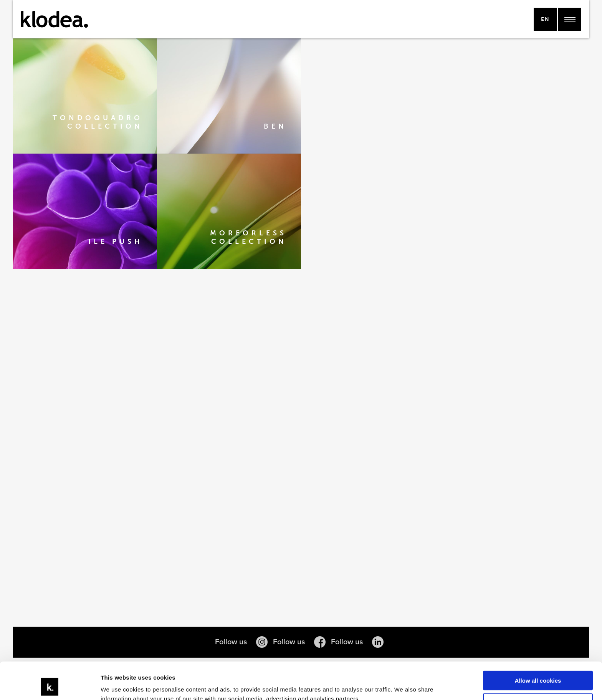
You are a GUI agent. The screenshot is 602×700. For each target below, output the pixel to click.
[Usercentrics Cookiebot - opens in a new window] (50, 685)
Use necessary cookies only (538, 668)
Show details (118, 685)
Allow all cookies (538, 646)
